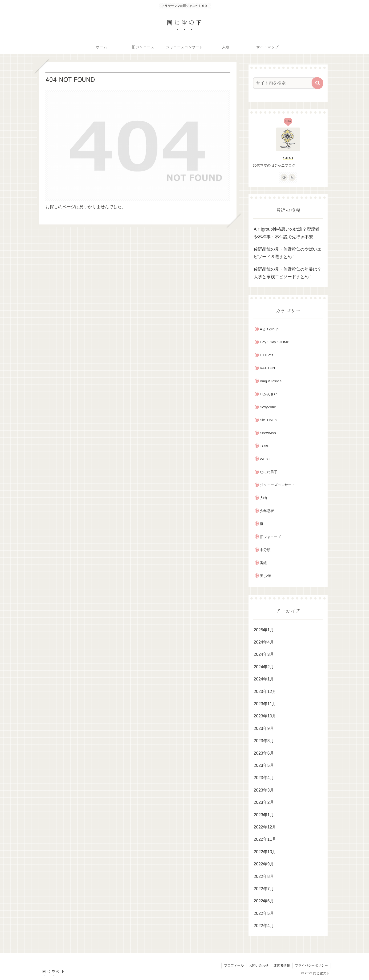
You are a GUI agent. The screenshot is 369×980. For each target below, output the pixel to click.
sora (288, 158)
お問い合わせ (259, 965)
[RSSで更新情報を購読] (292, 177)
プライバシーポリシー (311, 965)
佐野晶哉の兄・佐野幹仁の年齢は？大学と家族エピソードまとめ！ (288, 273)
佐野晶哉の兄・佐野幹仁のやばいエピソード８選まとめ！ (288, 253)
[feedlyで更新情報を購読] (284, 177)
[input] (285, 83)
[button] (317, 83)
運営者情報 (282, 965)
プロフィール (234, 965)
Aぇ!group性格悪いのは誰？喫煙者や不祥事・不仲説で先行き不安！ (287, 233)
